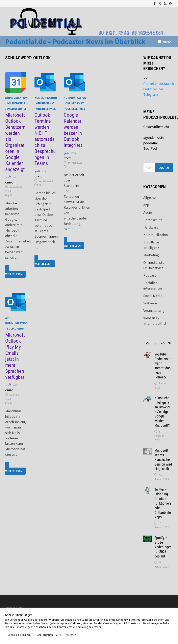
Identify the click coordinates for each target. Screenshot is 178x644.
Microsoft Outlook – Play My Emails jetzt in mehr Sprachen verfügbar (15, 356)
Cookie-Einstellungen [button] (19, 635)
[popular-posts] (147, 343)
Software (150, 303)
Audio (148, 212)
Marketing (151, 255)
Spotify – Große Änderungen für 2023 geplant (163, 547)
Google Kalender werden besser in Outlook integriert (73, 130)
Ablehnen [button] (71, 635)
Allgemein (151, 197)
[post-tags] (169, 343)
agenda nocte (154, 138)
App (8, 318)
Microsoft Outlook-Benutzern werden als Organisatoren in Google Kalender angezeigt (15, 142)
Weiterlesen (15, 271)
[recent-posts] (154, 343)
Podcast (150, 275)
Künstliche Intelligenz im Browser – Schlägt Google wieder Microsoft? (162, 412)
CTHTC (9, 182)
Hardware (151, 227)
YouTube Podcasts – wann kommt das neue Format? (162, 366)
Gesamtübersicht (156, 127)
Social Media (16, 329)
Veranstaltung (154, 311)
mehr (59, 635)
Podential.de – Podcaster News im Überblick (75, 42)
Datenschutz (153, 220)
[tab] (147, 343)
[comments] (162, 343)
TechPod (150, 148)
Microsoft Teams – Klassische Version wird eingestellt (163, 460)
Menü (164, 41)
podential (150, 143)
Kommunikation (16, 98)
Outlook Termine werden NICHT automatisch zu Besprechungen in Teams (45, 139)
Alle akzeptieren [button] (45, 635)
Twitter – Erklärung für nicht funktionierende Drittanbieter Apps (163, 503)
